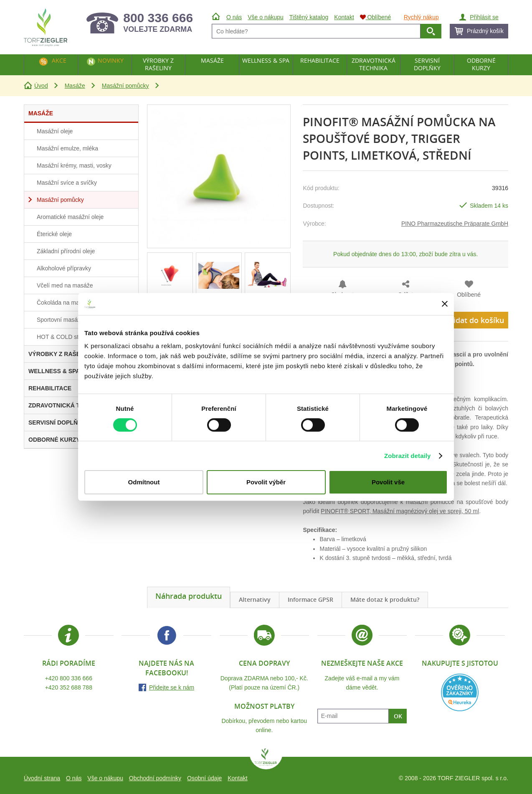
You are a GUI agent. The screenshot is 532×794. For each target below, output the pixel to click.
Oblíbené (469, 295)
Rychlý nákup (421, 17)
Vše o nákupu (105, 778)
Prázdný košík (485, 31)
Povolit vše (388, 482)
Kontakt (237, 778)
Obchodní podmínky (155, 778)
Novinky (111, 60)
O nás (74, 778)
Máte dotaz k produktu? (385, 599)
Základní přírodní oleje (66, 251)
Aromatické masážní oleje (70, 217)
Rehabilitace (320, 60)
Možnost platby (264, 706)
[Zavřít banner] (445, 304)
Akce (59, 60)
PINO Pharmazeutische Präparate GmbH (455, 224)
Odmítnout (144, 482)
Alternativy (255, 599)
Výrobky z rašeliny (158, 64)
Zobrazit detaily (408, 456)
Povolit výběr (266, 482)
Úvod (41, 86)
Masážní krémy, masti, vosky (74, 165)
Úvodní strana (42, 778)
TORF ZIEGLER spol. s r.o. (266, 759)
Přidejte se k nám (172, 687)
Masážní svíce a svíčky (67, 183)
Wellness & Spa (266, 60)
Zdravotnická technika (374, 64)
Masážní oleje (55, 131)
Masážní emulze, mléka (67, 148)
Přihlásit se (484, 17)
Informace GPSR (310, 599)
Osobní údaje (204, 778)
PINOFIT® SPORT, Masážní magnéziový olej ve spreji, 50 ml (400, 511)
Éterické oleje (54, 234)
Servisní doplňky (427, 64)
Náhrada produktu (189, 596)
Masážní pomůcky (125, 86)
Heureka (460, 692)
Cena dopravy (264, 663)
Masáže (75, 86)
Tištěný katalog (309, 17)
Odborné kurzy (481, 64)
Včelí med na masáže (65, 285)
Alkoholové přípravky (64, 268)
